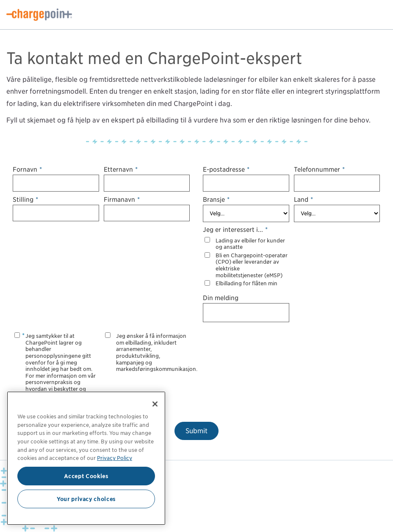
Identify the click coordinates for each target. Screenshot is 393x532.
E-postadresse (226, 169)
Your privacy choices (86, 499)
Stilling (25, 199)
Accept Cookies (86, 476)
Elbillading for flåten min (246, 283)
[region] (86, 458)
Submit (196, 431)
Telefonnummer (319, 169)
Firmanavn (122, 199)
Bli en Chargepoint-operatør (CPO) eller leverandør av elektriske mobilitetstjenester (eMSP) (252, 265)
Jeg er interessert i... (235, 230)
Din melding (221, 298)
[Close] (155, 404)
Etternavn (121, 169)
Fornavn (27, 169)
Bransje (216, 199)
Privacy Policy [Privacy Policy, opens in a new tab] (115, 458)
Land (303, 199)
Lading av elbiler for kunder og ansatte (250, 244)
